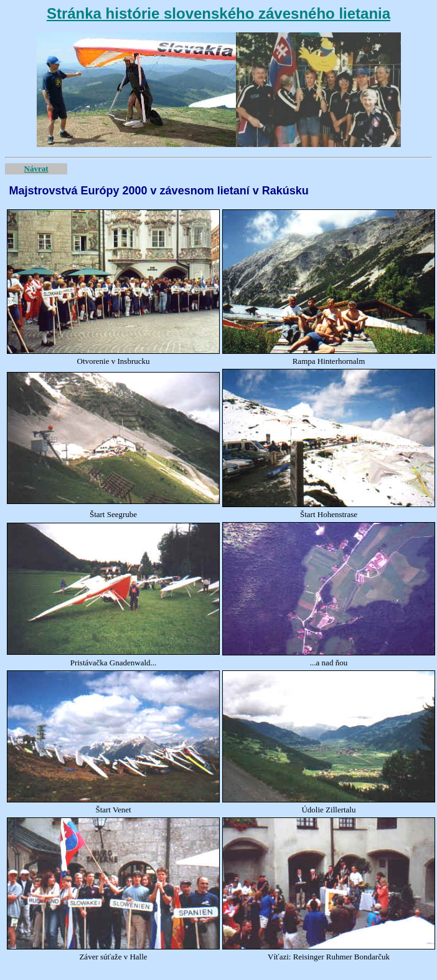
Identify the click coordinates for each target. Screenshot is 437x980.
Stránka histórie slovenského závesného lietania (218, 13)
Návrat (36, 169)
